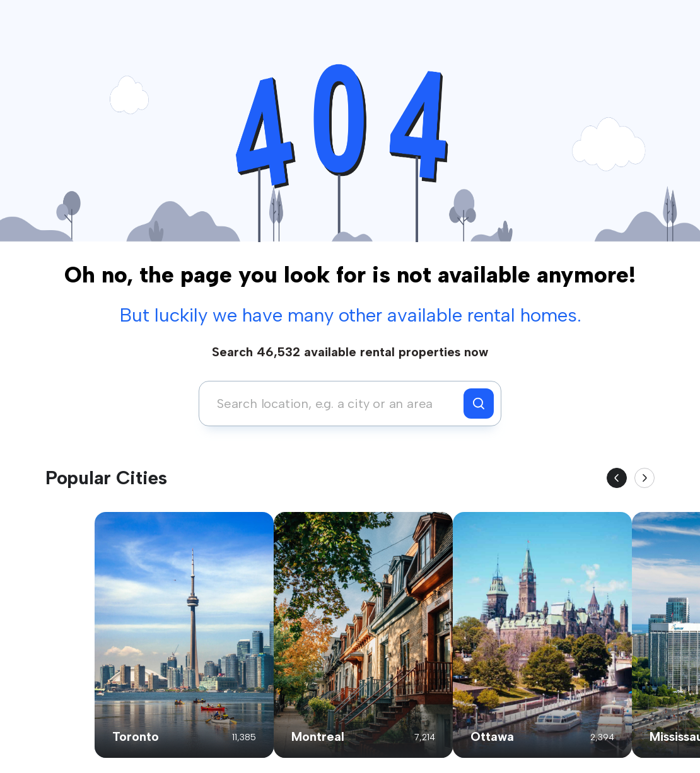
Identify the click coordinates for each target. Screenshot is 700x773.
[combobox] (335, 404)
